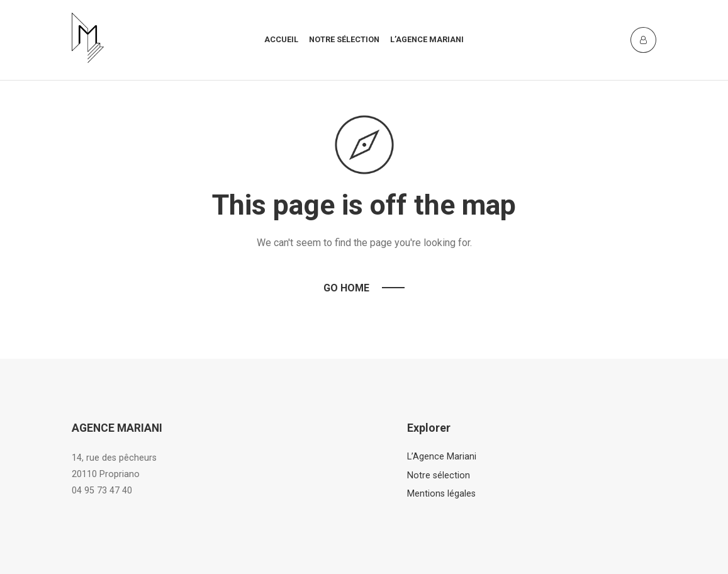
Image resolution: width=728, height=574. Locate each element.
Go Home (346, 288)
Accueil (281, 39)
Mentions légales (441, 494)
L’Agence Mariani (442, 457)
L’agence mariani (427, 39)
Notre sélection (344, 39)
